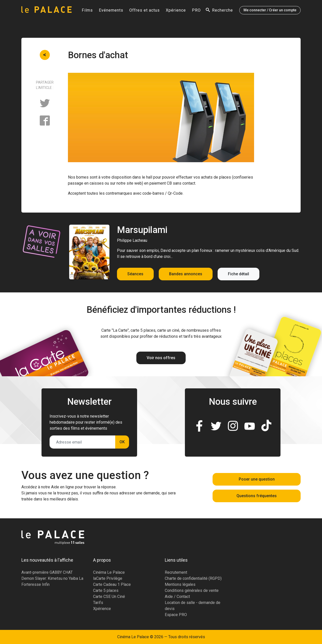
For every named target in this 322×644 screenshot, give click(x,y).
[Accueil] (47, 12)
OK (122, 442)
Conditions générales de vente (192, 590)
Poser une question (257, 479)
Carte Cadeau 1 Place (112, 584)
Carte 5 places (106, 590)
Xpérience (176, 12)
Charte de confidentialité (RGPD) (193, 578)
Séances (135, 274)
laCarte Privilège (108, 578)
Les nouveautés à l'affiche (47, 560)
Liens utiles (176, 560)
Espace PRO (176, 615)
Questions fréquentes (257, 496)
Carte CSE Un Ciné (109, 597)
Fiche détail (238, 274)
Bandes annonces (186, 274)
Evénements (111, 12)
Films (87, 12)
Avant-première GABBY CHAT (47, 572)
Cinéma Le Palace (109, 572)
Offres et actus (145, 12)
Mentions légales (180, 584)
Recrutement (176, 572)
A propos (102, 560)
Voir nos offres (161, 358)
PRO (196, 12)
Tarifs (98, 603)
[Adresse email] (83, 442)
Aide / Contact (177, 597)
